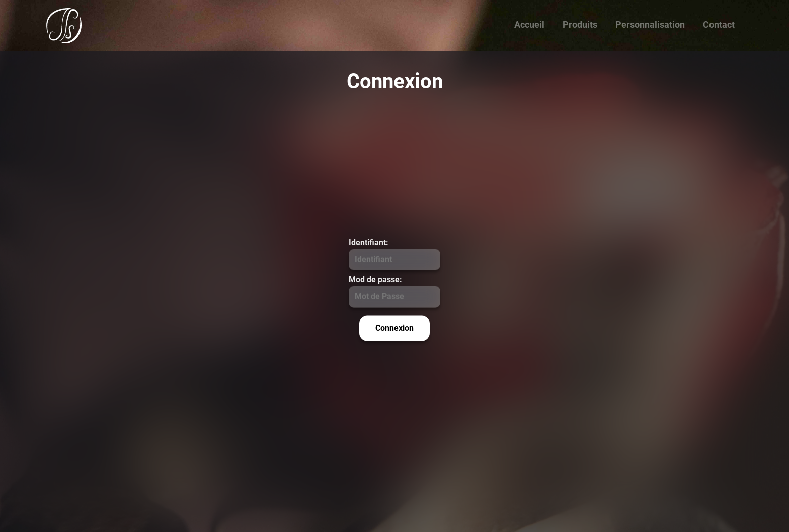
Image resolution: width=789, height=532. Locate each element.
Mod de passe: (375, 279)
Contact (719, 24)
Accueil (529, 24)
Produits (580, 24)
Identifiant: (369, 242)
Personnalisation (650, 24)
